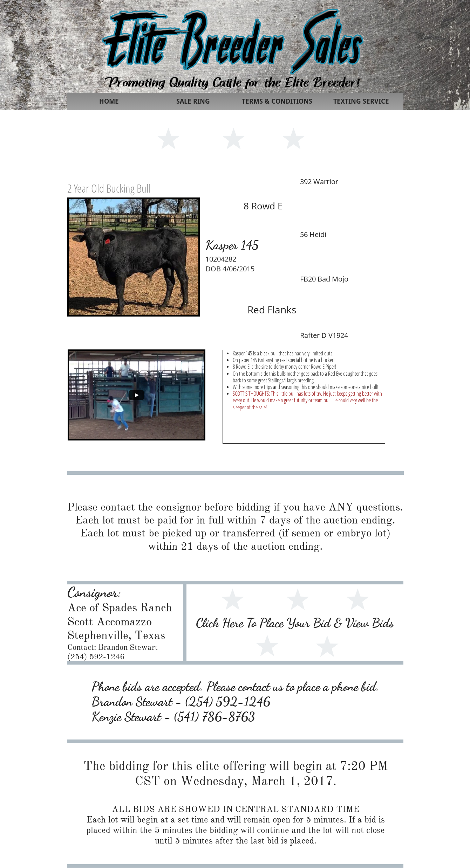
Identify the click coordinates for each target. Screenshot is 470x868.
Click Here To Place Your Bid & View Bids (295, 623)
